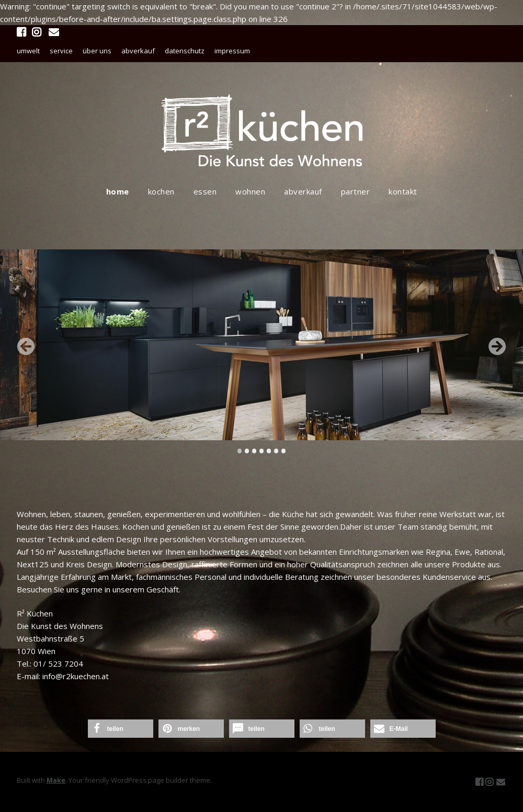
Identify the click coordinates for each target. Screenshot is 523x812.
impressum (232, 51)
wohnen (250, 191)
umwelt (28, 51)
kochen (161, 191)
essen (205, 191)
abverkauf (138, 51)
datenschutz (185, 51)
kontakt (403, 191)
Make (56, 780)
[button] (121, 729)
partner (356, 191)
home (118, 191)
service (61, 51)
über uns (97, 51)
